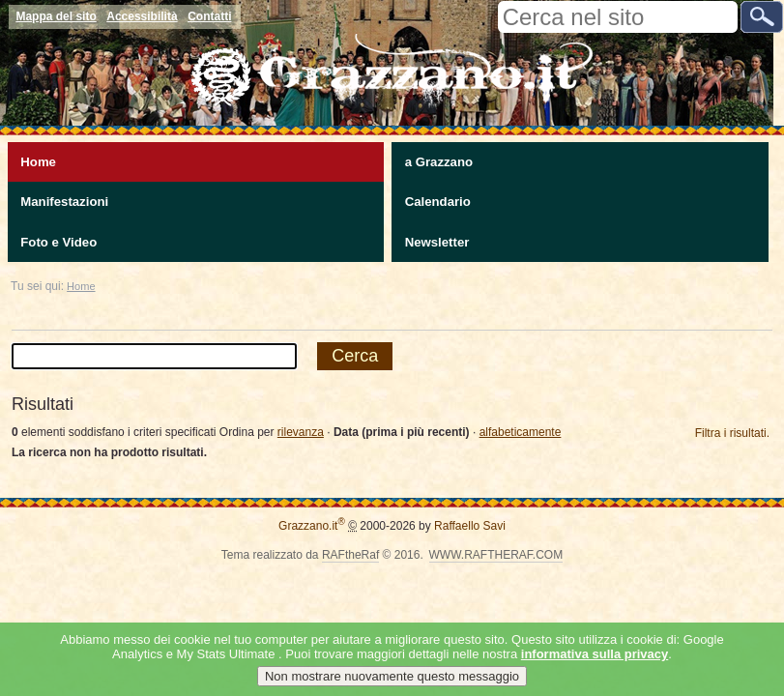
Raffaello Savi (470, 526)
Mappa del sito (56, 16)
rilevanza (301, 432)
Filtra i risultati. (732, 433)
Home (38, 162)
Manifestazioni (64, 202)
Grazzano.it (312, 526)
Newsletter (437, 242)
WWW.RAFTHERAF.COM (496, 555)
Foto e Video (58, 242)
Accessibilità (142, 16)
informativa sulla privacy (595, 654)
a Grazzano (439, 162)
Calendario (438, 202)
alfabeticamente (521, 432)
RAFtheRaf (350, 555)
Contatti (209, 16)
